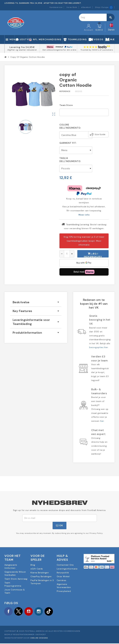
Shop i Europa (104, 7)
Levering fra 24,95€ (22, 47)
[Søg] (97, 17)
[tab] (36, 302)
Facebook (9, 612)
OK (59, 525)
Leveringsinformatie (67, 569)
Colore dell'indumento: (70, 126)
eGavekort (86, 7)
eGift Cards (37, 569)
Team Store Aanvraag (16, 579)
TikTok (53, 612)
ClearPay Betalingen (41, 576)
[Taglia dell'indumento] (76, 169)
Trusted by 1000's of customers (97, 50)
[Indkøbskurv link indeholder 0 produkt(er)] (99, 28)
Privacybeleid (64, 591)
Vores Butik (72, 7)
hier (102, 421)
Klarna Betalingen (40, 573)
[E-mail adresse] (60, 518)
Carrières (62, 580)
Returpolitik (63, 573)
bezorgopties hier (99, 347)
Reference (65, 91)
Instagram (42, 612)
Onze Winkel (63, 576)
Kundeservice (56, 7)
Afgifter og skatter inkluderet (22, 50)
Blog (33, 565)
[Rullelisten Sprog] (111, 28)
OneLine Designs (39, 639)
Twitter (20, 612)
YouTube (31, 612)
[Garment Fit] (76, 150)
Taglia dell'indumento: (70, 160)
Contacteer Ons (65, 565)
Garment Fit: (68, 143)
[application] (84, 263)
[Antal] (67, 254)
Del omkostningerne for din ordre (59, 50)
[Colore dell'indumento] (76, 135)
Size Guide (98, 135)
